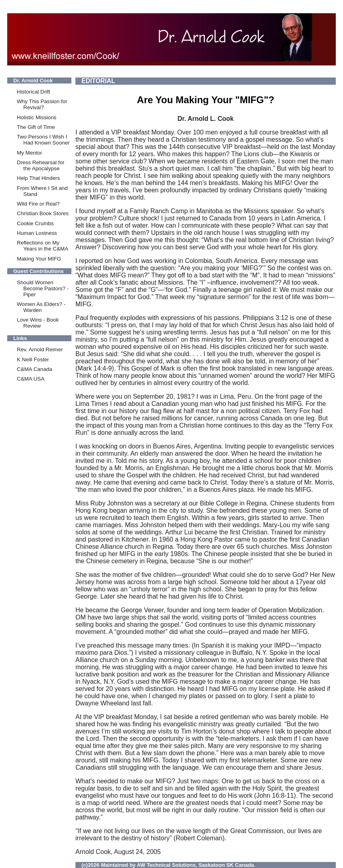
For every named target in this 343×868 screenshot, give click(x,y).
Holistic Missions (37, 117)
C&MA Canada (35, 369)
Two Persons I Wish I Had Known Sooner (43, 140)
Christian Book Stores (43, 213)
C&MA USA (31, 379)
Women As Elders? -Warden (41, 307)
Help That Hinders (38, 178)
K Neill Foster (33, 360)
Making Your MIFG (39, 259)
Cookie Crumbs (35, 223)
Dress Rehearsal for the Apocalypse (41, 165)
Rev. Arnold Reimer (40, 349)
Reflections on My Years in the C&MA (43, 246)
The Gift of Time (36, 127)
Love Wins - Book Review (38, 323)
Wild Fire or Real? (38, 204)
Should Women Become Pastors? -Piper (43, 288)
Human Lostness (37, 233)
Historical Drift (33, 92)
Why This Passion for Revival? (42, 104)
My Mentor (29, 153)
